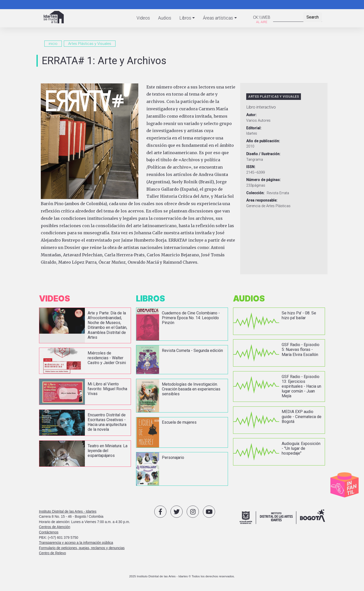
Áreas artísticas (218, 18)
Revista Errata (278, 193)
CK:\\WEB (262, 17)
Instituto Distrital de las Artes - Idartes (68, 512)
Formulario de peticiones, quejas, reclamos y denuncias (82, 548)
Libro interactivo (261, 107)
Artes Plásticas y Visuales (90, 44)
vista (85, 325)
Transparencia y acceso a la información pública (76, 543)
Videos (143, 18)
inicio (53, 44)
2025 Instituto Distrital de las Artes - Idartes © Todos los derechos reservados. (182, 576)
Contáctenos (49, 532)
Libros (185, 18)
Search (313, 17)
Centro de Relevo (53, 553)
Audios (165, 18)
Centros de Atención (55, 527)
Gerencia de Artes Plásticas (268, 206)
